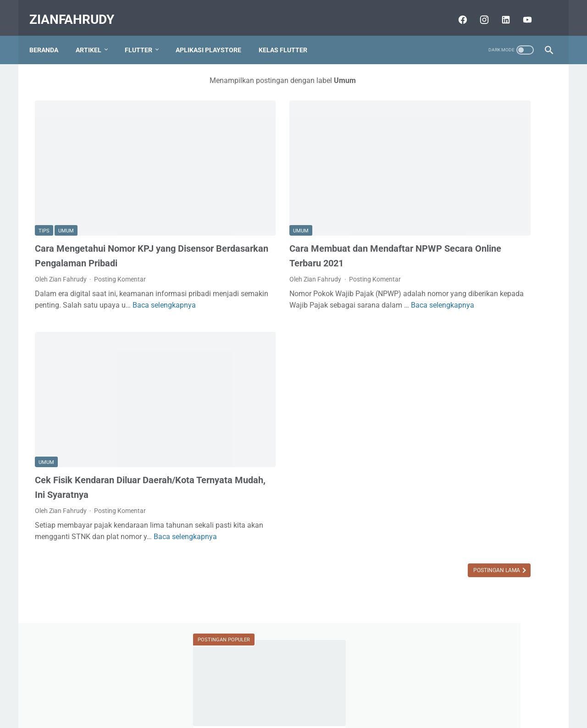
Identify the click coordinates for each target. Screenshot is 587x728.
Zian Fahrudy (484, 505)
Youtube (512, 639)
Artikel (94, 36)
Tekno (428, 639)
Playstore (514, 621)
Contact (350, 695)
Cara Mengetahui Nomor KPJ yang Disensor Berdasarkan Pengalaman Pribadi (107, 213)
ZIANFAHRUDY (77, 11)
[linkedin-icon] (499, 11)
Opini (482, 621)
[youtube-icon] (521, 11)
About (234, 695)
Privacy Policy (310, 695)
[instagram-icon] (478, 11)
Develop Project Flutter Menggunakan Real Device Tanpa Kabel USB (477, 344)
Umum (66, 181)
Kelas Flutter (288, 36)
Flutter (144, 36)
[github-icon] (542, 11)
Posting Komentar (120, 244)
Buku (426, 621)
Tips (44, 181)
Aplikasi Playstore (214, 36)
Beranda (49, 36)
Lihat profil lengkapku (483, 556)
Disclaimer (266, 695)
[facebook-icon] (456, 11)
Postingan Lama (348, 516)
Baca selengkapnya (78, 281)
